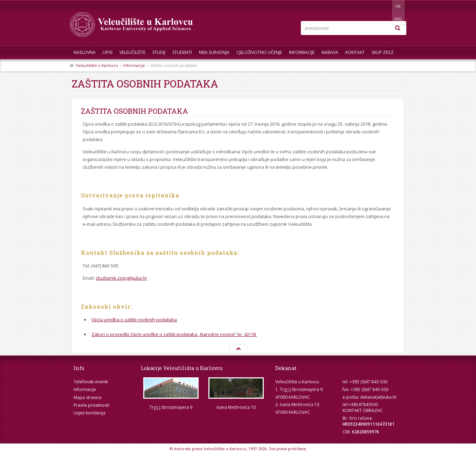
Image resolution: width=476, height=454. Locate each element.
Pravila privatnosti (91, 405)
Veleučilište (132, 52)
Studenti (182, 52)
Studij (159, 52)
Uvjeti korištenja (89, 413)
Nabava (330, 52)
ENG (399, 6)
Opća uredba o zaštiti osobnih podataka (134, 320)
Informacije (302, 52)
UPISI (108, 52)
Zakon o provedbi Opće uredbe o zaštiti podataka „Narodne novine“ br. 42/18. (174, 334)
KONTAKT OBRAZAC (363, 410)
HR (385, 6)
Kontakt (355, 52)
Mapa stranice (88, 397)
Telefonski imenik (91, 382)
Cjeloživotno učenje (259, 52)
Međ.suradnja (214, 52)
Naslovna (85, 52)
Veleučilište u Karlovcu (97, 65)
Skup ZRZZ (383, 52)
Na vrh (238, 349)
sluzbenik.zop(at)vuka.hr (121, 278)
